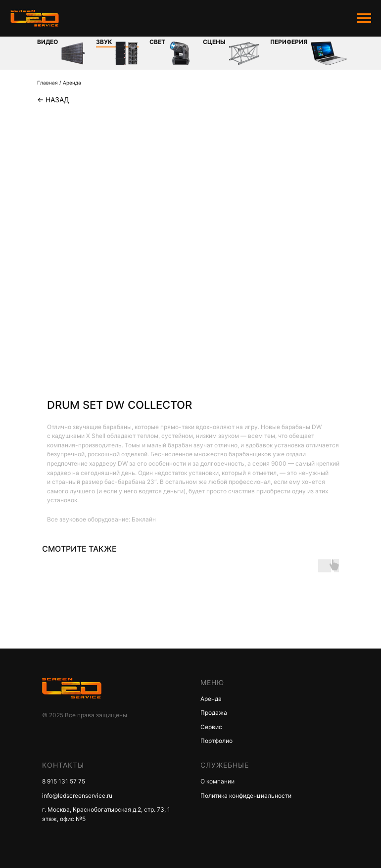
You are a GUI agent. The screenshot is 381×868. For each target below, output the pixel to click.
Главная (48, 83)
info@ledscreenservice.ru (77, 796)
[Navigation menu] (364, 18)
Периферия (289, 42)
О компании (217, 781)
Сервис (211, 727)
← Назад (53, 100)
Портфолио (216, 741)
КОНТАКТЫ (63, 765)
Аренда (72, 83)
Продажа (214, 713)
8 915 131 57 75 (64, 781)
